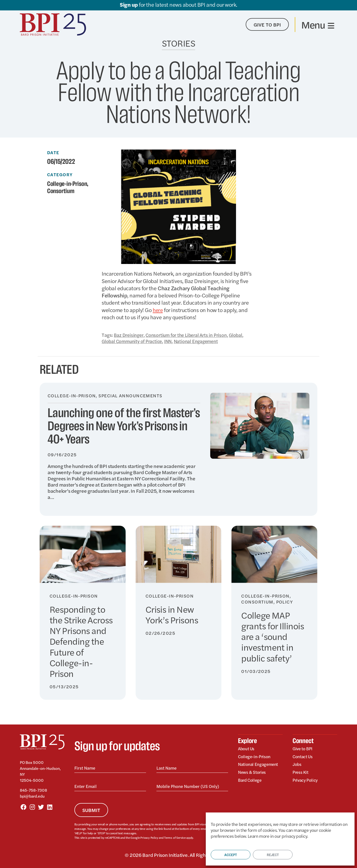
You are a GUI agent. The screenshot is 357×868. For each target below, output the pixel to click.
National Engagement (202, 341)
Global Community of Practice (134, 341)
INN (172, 341)
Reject (273, 855)
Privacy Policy (149, 837)
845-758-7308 (33, 790)
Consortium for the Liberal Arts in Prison (191, 335)
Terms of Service (175, 837)
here (158, 310)
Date (53, 152)
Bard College (250, 781)
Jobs (297, 765)
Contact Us (303, 757)
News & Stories (252, 772)
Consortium (62, 191)
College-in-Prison (68, 184)
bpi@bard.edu (32, 796)
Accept (231, 855)
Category (60, 174)
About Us (247, 749)
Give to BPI (303, 749)
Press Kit (301, 772)
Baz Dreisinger (130, 335)
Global (243, 335)
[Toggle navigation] (318, 25)
